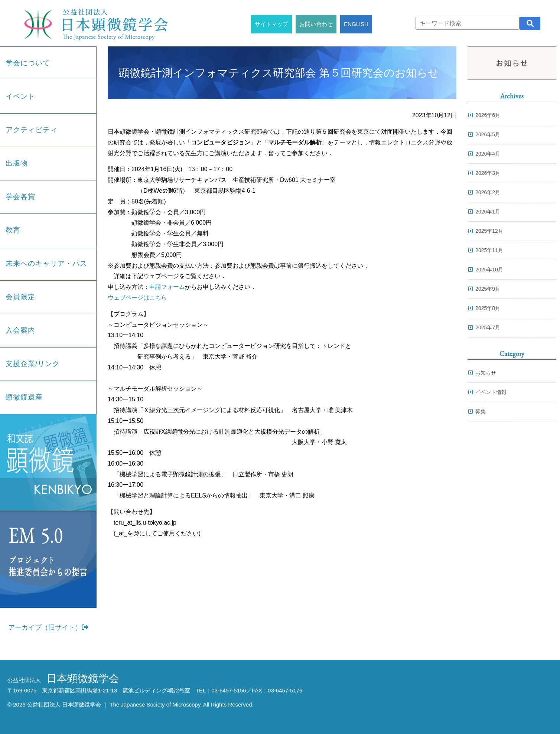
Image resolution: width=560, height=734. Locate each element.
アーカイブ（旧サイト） (48, 627)
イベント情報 (491, 392)
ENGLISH (356, 24)
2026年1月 (488, 212)
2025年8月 (488, 308)
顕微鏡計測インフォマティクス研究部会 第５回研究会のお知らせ (279, 73)
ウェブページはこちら (137, 298)
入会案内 (20, 330)
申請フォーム (167, 287)
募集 (481, 411)
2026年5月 (488, 134)
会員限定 (20, 297)
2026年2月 (488, 192)
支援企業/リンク (33, 364)
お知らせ (486, 373)
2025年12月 (489, 231)
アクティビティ (32, 130)
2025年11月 (489, 250)
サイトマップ (271, 24)
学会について (28, 63)
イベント (20, 96)
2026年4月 (488, 154)
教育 (13, 230)
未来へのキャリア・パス (46, 263)
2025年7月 (488, 327)
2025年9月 (488, 289)
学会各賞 (20, 197)
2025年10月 (489, 270)
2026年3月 (488, 173)
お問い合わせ (316, 24)
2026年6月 (488, 115)
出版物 (17, 163)
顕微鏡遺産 (24, 397)
